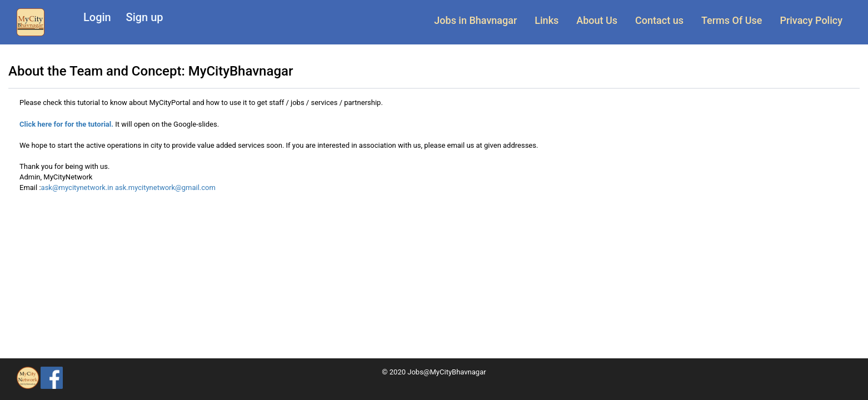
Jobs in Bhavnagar (475, 20)
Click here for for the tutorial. (66, 124)
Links (547, 20)
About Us (597, 20)
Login (97, 17)
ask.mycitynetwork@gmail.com (165, 187)
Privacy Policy (811, 20)
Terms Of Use (732, 20)
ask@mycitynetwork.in (78, 187)
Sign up (145, 17)
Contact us (659, 20)
